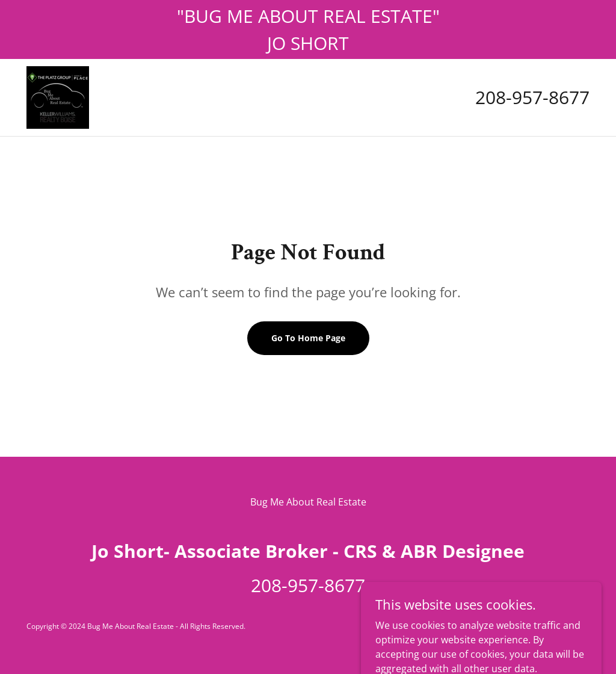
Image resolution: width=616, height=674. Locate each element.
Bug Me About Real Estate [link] (308, 502)
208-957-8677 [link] (532, 97)
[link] (58, 96)
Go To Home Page (308, 338)
